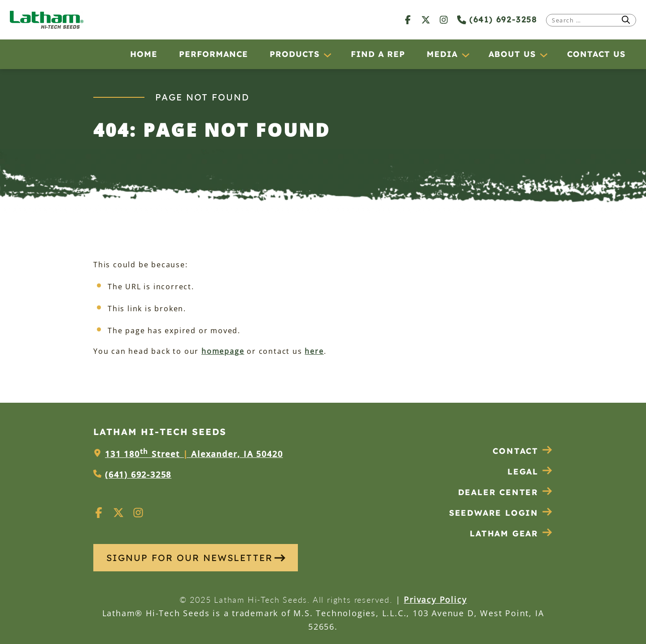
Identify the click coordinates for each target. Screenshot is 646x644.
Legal (530, 472)
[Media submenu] (465, 55)
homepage (223, 351)
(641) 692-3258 (497, 20)
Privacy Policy (435, 600)
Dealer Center (505, 492)
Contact (523, 451)
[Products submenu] (327, 55)
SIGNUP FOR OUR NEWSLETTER (196, 558)
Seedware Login (501, 513)
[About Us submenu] (543, 55)
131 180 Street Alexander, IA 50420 (194, 454)
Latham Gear (504, 533)
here (314, 351)
